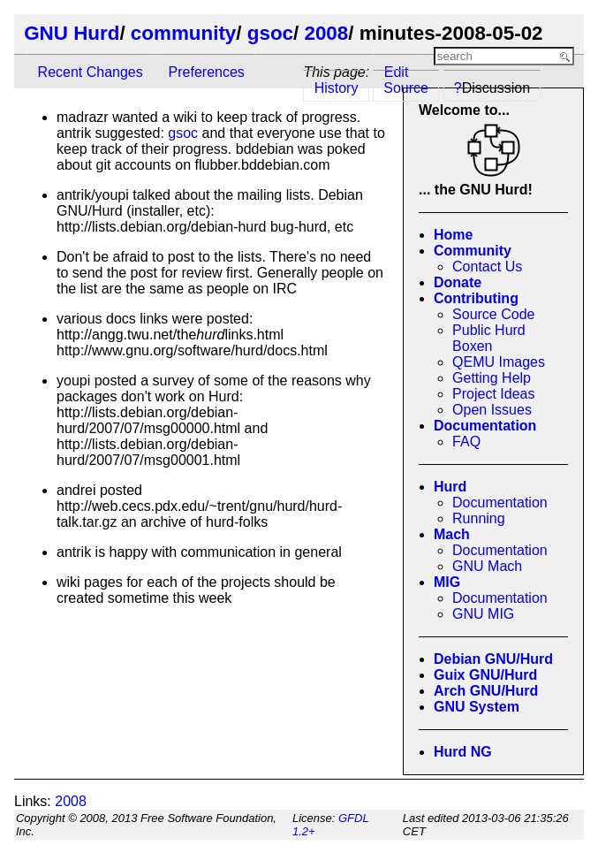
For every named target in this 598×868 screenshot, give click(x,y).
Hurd (450, 487)
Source (406, 88)
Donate (458, 282)
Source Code (493, 314)
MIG (447, 582)
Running (479, 518)
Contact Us (487, 266)
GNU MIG (483, 614)
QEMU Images (499, 362)
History (337, 88)
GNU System (477, 707)
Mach (452, 534)
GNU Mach (487, 566)
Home (453, 235)
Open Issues (492, 410)
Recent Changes (91, 72)
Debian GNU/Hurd (493, 659)
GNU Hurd (72, 33)
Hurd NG (463, 752)
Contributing (476, 298)
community (183, 33)
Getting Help (492, 378)
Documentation (485, 426)
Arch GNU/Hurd (486, 691)
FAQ (466, 442)
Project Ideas (493, 394)
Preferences (207, 72)
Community (473, 251)
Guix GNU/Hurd (485, 675)
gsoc (270, 33)
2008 (326, 33)
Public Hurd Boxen (489, 338)
